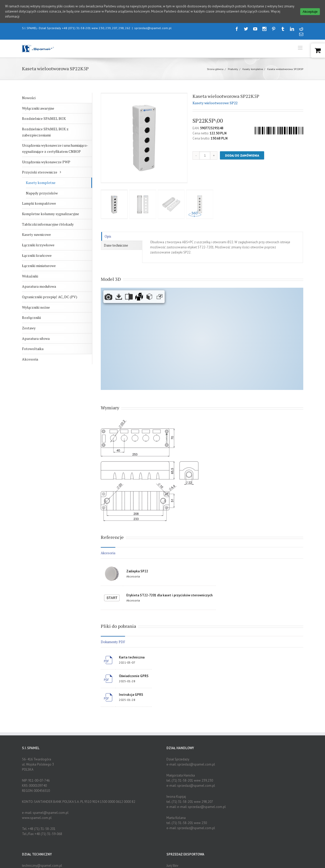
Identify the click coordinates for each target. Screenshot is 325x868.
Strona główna (215, 69)
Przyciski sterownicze (40, 172)
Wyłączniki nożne (36, 307)
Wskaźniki (30, 276)
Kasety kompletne (253, 69)
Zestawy (29, 328)
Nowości (29, 98)
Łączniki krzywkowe (38, 245)
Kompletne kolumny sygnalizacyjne (51, 214)
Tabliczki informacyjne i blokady (48, 224)
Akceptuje (310, 12)
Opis (108, 236)
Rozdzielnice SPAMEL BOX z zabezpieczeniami (45, 132)
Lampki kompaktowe (39, 203)
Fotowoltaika (33, 349)
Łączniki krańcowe (37, 255)
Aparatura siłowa (36, 338)
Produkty (233, 69)
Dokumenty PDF (113, 642)
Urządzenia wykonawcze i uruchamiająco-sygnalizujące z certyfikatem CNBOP (55, 148)
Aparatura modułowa (39, 286)
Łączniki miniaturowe (39, 266)
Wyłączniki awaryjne (38, 108)
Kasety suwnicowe (36, 234)
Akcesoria (30, 359)
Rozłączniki (31, 317)
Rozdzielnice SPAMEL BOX (44, 118)
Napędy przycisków (42, 193)
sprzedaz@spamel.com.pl (153, 28)
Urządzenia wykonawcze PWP (46, 162)
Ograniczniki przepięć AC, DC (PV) (50, 297)
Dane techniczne (116, 245)
